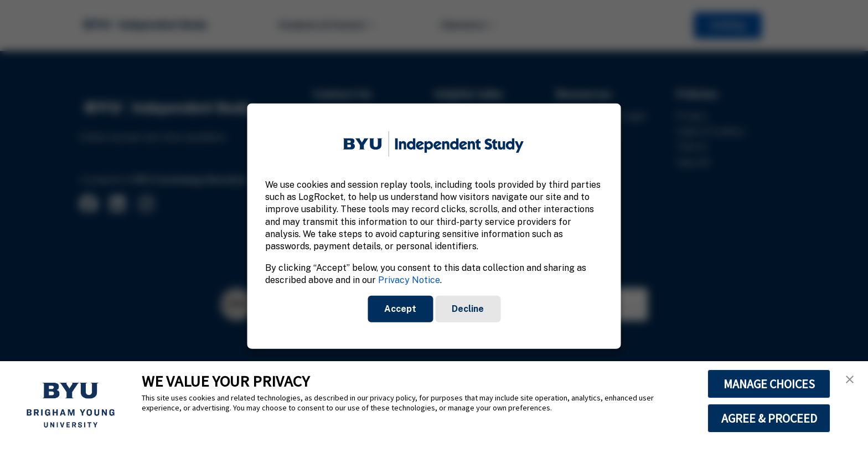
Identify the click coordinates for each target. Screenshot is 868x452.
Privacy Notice (409, 280)
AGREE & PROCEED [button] (769, 418)
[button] (850, 379)
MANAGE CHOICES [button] (769, 384)
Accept (400, 308)
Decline (468, 308)
